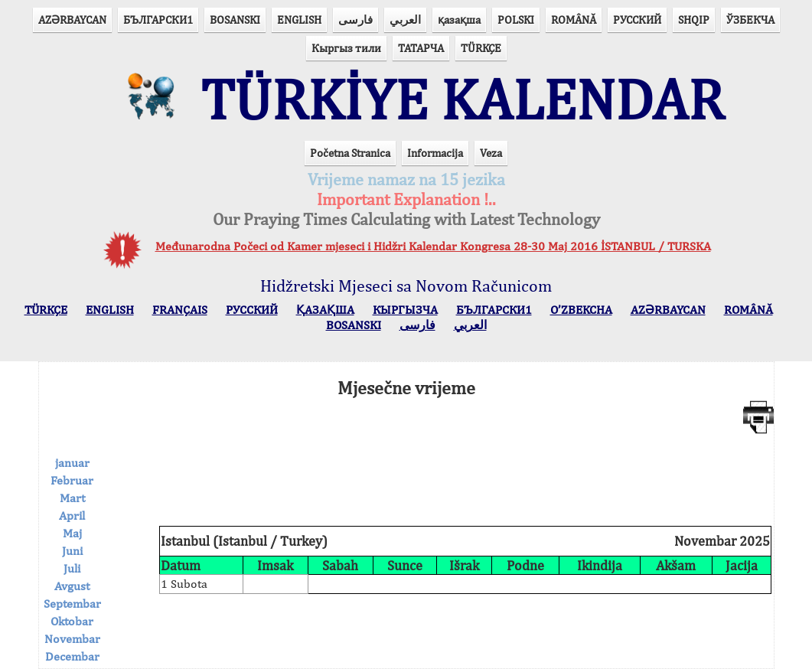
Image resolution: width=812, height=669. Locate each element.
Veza (491, 153)
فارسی (355, 20)
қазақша (459, 20)
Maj (72, 533)
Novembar (72, 639)
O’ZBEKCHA (581, 310)
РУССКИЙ (637, 20)
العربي (405, 20)
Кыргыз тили (346, 48)
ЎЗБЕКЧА (750, 20)
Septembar (72, 604)
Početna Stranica (350, 153)
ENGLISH (299, 20)
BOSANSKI (235, 20)
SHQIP (694, 20)
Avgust (72, 586)
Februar (72, 480)
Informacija (435, 153)
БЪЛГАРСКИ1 (158, 20)
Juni (72, 551)
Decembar (72, 656)
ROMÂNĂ (574, 20)
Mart (72, 498)
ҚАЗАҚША (325, 310)
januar (72, 463)
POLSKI (516, 20)
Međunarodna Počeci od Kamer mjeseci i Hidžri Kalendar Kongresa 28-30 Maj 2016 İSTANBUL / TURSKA (433, 246)
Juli (72, 568)
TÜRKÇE (481, 48)
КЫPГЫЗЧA (405, 310)
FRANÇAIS (180, 310)
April (72, 516)
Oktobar (72, 621)
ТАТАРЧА (421, 48)
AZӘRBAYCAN (72, 20)
